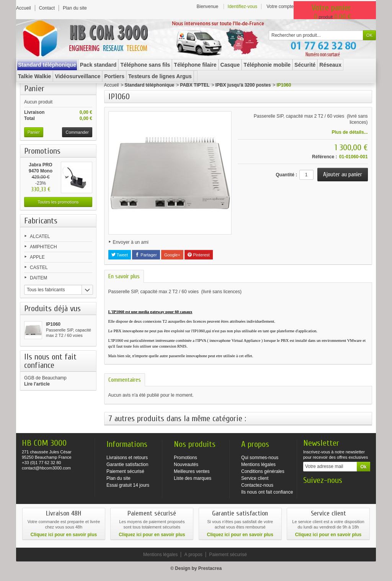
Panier (34, 89)
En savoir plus (124, 276)
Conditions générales (263, 471)
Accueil (112, 85)
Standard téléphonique (149, 85)
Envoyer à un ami (131, 242)
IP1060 (53, 324)
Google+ (172, 255)
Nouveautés (186, 464)
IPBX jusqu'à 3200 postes (243, 85)
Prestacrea (210, 568)
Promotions (42, 151)
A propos (193, 555)
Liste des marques (193, 478)
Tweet (120, 255)
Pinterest (198, 255)
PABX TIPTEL (195, 85)
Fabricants (41, 221)
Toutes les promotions (58, 202)
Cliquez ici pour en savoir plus (64, 535)
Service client (255, 478)
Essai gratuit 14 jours (128, 485)
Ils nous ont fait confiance (267, 492)
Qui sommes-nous (260, 458)
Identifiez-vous (243, 7)
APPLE (37, 257)
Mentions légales (258, 464)
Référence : (324, 157)
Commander (77, 132)
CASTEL (39, 268)
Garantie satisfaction (127, 464)
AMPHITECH (43, 247)
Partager (146, 255)
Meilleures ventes (192, 471)
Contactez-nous (257, 485)
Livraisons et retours (127, 458)
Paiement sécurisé (125, 471)
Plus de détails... (350, 132)
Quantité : (286, 175)
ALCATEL (40, 236)
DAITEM (38, 278)
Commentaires (125, 380)
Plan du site (118, 478)
